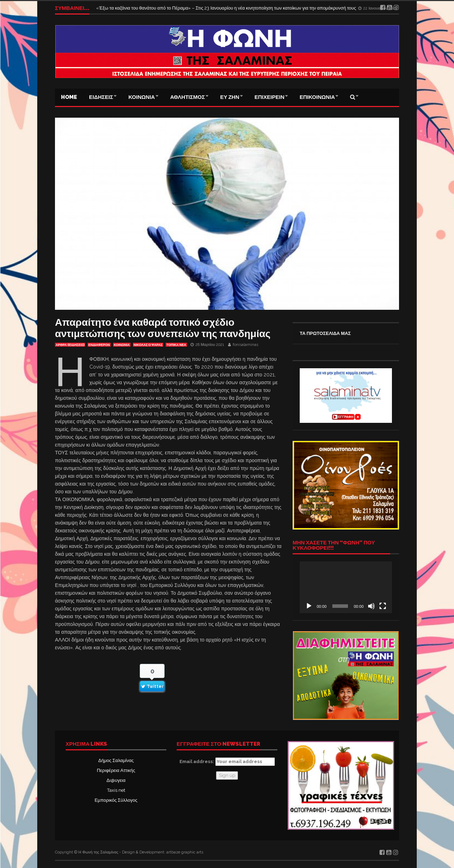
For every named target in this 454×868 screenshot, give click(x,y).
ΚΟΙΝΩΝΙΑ (142, 97)
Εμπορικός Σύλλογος (116, 800)
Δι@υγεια (116, 780)
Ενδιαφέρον (99, 345)
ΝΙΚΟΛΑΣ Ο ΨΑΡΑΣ (148, 345)
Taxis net (116, 790)
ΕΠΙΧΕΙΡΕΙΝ (270, 97)
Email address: (227, 762)
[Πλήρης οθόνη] (383, 606)
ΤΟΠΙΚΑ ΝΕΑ (176, 345)
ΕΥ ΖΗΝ (230, 97)
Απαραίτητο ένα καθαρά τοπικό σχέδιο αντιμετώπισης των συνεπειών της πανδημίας (163, 328)
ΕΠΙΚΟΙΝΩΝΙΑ (317, 97)
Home (69, 97)
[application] (346, 587)
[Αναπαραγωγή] (309, 606)
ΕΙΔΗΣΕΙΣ (101, 97)
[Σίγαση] (371, 606)
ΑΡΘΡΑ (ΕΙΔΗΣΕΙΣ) (70, 345)
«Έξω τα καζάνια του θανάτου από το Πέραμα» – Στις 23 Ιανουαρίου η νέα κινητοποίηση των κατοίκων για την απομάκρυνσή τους (227, 8)
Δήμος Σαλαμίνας (116, 760)
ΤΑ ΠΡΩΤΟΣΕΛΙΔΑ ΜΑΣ (325, 333)
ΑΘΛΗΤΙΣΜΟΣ (188, 97)
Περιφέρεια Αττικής (116, 770)
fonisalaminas (245, 345)
